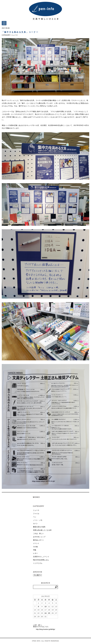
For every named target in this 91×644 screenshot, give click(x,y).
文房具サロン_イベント (41, 557)
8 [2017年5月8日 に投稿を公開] (38, 607)
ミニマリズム (38, 563)
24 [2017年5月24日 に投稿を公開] (46, 613)
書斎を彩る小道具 (39, 527)
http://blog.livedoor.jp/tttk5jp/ (45, 629)
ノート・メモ (38, 520)
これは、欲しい (38, 533)
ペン (35, 517)
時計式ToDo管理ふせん (41, 560)
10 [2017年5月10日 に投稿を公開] (46, 607)
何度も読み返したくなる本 (42, 530)
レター (35, 553)
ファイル (36, 514)
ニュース (36, 510)
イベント (36, 543)
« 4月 (35, 625)
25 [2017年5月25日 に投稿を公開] (49, 613)
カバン (35, 524)
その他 (35, 547)
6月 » (40, 625)
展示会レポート (38, 540)
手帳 (35, 550)
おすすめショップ (39, 537)
